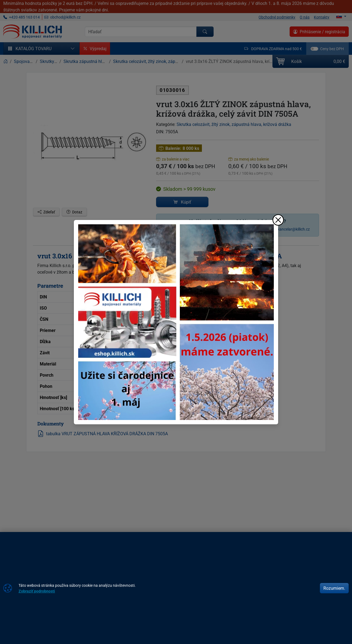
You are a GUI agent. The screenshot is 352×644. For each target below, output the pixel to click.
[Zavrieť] (278, 220)
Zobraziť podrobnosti (37, 591)
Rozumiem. (334, 588)
